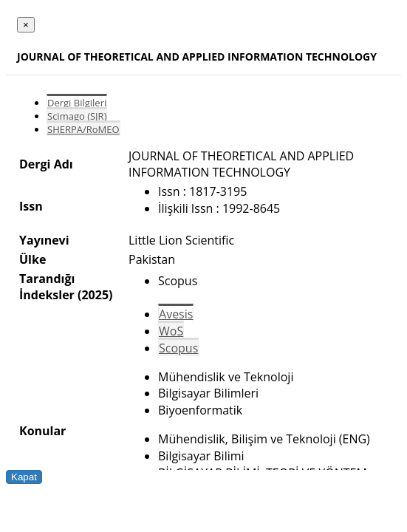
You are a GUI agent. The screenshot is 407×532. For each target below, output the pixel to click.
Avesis (176, 314)
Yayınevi (44, 240)
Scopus (178, 348)
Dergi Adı (46, 164)
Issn (31, 206)
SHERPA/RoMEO (83, 129)
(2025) (95, 295)
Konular (42, 431)
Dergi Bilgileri (77, 103)
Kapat (24, 477)
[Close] (26, 25)
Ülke (33, 259)
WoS (171, 331)
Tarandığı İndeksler (47, 287)
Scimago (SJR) (77, 116)
